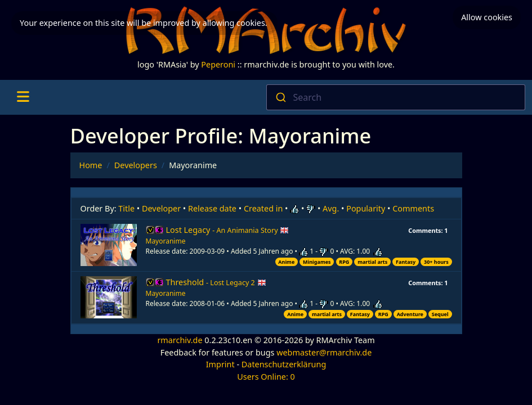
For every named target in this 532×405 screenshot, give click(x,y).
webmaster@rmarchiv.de (324, 352)
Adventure (410, 314)
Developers (136, 165)
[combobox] (396, 97)
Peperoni (218, 64)
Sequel (440, 314)
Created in (263, 208)
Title (126, 208)
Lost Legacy (228, 230)
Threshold (216, 282)
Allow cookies (487, 17)
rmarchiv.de (180, 340)
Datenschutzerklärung (284, 364)
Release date (212, 208)
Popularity (366, 208)
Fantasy (406, 262)
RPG (344, 262)
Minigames (317, 262)
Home (91, 165)
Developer (161, 208)
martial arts (372, 262)
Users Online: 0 (266, 377)
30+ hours (436, 262)
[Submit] (280, 97)
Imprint (220, 364)
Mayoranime (166, 241)
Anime (286, 262)
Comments (413, 208)
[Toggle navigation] (23, 97)
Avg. (331, 208)
